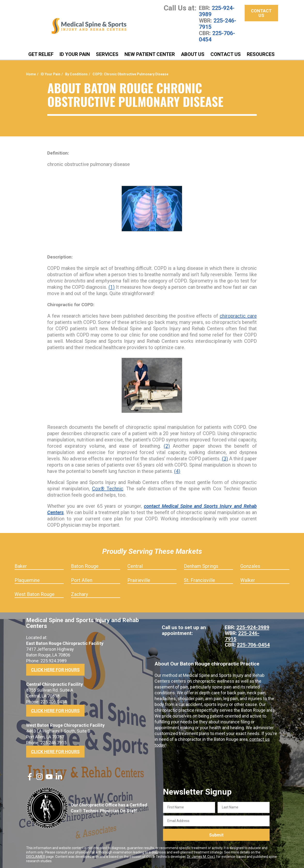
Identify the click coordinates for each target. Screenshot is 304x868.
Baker (21, 566)
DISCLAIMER (36, 857)
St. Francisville (199, 580)
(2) (167, 446)
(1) (112, 287)
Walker (248, 580)
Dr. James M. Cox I (201, 857)
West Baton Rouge (35, 594)
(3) (225, 459)
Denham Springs (201, 566)
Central (135, 566)
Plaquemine (27, 580)
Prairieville (139, 580)
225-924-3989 (217, 11)
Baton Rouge (85, 566)
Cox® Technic (108, 489)
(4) (177, 471)
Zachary (79, 594)
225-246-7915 (218, 24)
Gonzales (250, 566)
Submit (216, 835)
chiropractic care (238, 316)
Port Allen (82, 580)
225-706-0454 (217, 36)
